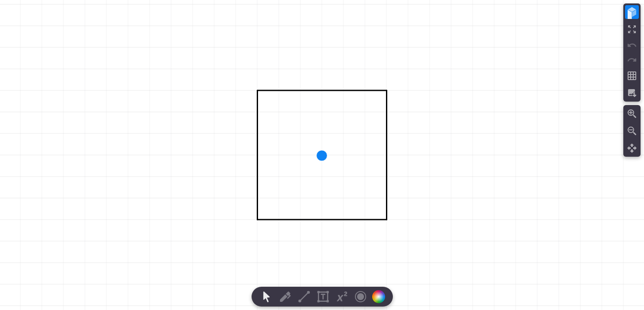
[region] (322, 155)
